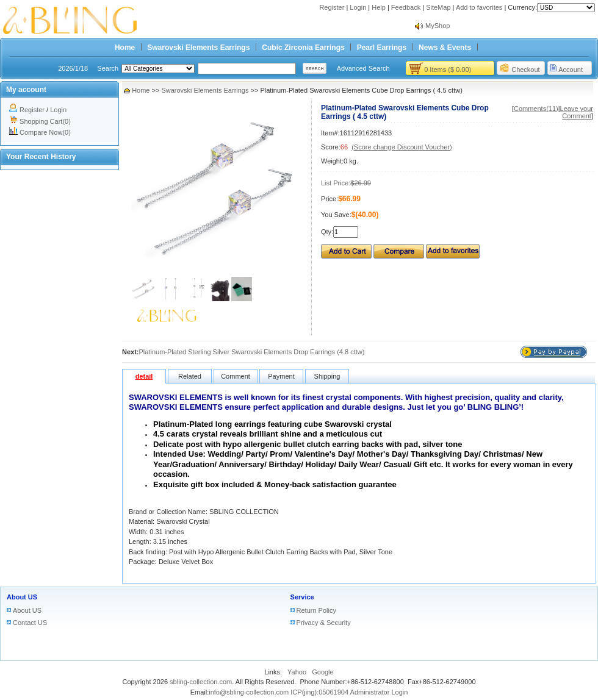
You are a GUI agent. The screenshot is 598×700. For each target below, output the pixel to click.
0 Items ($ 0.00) (448, 70)
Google (322, 672)
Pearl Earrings (382, 48)
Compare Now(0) (45, 132)
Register (332, 7)
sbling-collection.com (201, 682)
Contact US (30, 623)
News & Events (445, 48)
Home (125, 48)
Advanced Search (363, 68)
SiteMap (438, 7)
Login (358, 7)
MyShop (438, 26)
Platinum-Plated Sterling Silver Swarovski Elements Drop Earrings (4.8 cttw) (252, 352)
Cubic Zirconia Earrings (303, 48)
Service (302, 597)
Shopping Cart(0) (45, 121)
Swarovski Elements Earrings (198, 48)
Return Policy (316, 610)
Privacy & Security (324, 623)
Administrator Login (379, 692)
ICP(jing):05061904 (319, 692)
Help (379, 7)
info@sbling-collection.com (249, 692)
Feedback (406, 7)
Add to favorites (479, 7)
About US (22, 597)
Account (571, 70)
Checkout (525, 70)
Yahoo (297, 672)
